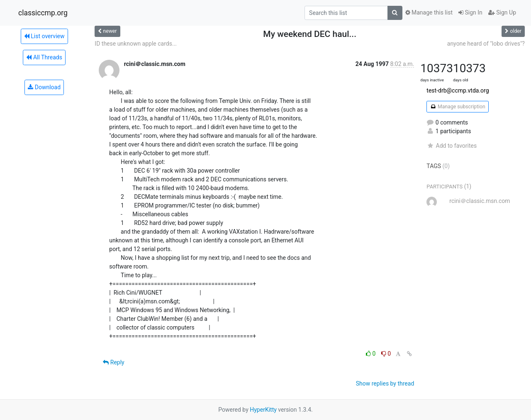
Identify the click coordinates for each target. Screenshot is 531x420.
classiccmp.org (43, 13)
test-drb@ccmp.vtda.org (458, 90)
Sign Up (502, 12)
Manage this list (429, 12)
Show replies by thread (385, 383)
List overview (44, 36)
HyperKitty (263, 410)
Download (44, 87)
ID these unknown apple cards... (136, 44)
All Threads (44, 57)
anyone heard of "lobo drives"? (486, 44)
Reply (113, 362)
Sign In (470, 12)
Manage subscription (457, 107)
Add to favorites (452, 146)
